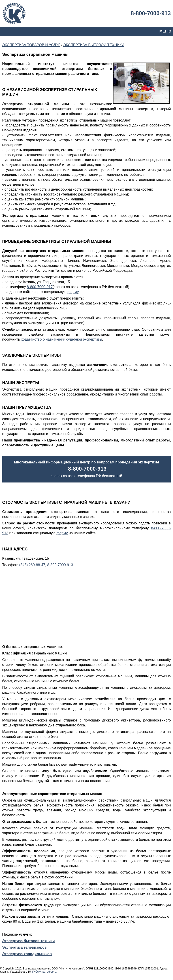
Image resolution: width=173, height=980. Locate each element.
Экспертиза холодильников (27, 954)
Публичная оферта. (45, 972)
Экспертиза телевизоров (25, 947)
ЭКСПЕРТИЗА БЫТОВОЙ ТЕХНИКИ (94, 45)
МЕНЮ (165, 31)
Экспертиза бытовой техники (29, 941)
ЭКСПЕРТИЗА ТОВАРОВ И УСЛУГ (31, 45)
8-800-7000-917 (40, 287)
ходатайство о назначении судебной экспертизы (62, 339)
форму (73, 292)
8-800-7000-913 (151, 13)
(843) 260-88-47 (32, 565)
